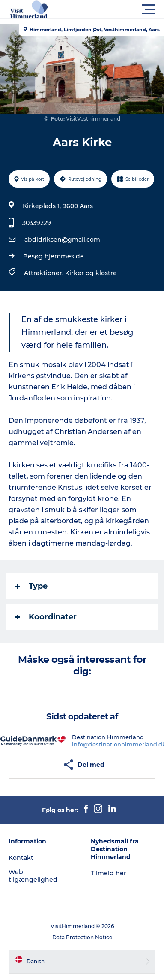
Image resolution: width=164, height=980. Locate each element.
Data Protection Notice (82, 937)
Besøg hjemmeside (54, 256)
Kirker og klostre (91, 273)
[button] (121, 9)
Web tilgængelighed (33, 876)
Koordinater (46, 617)
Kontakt (21, 858)
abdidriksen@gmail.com (62, 240)
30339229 (37, 223)
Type (31, 586)
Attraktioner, (45, 273)
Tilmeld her (109, 873)
